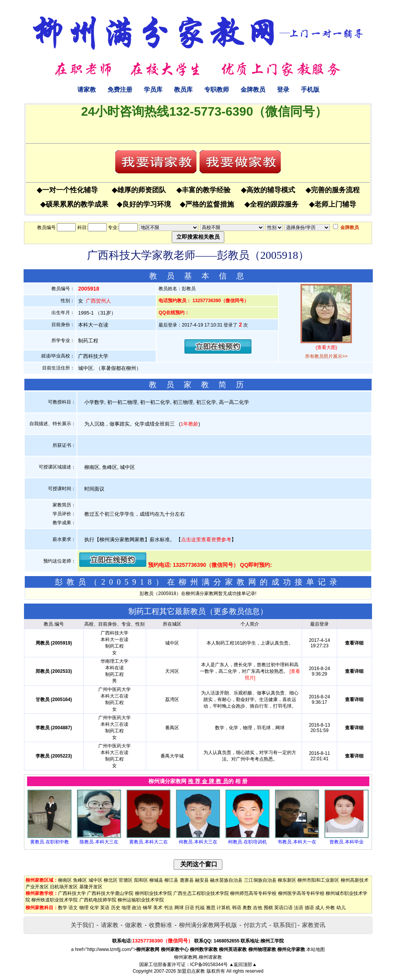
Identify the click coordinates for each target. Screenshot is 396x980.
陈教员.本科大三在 (99, 842)
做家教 (134, 925)
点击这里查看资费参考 (206, 540)
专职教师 (217, 90)
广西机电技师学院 (98, 900)
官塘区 (126, 880)
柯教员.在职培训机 (247, 842)
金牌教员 (253, 90)
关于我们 (82, 925)
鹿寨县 (187, 880)
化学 (94, 908)
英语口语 (283, 908)
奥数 (247, 908)
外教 (330, 908)
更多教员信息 (237, 611)
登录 (283, 90)
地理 (126, 908)
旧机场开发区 (64, 887)
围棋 (268, 908)
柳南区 (65, 880)
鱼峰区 (80, 880)
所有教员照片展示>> (326, 356)
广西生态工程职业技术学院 (201, 893)
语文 (73, 908)
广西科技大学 (72, 893)
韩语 (237, 908)
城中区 (96, 880)
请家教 (87, 90)
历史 (116, 908)
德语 (309, 908)
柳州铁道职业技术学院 (55, 900)
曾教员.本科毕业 (346, 842)
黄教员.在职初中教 (49, 842)
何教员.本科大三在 (198, 842)
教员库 (183, 90)
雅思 (211, 908)
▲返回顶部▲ (243, 965)
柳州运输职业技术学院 (141, 900)
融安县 (202, 880)
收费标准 (160, 925)
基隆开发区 (91, 887)
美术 (158, 908)
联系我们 (285, 925)
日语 (189, 908)
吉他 (258, 908)
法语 (299, 908)
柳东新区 (287, 880)
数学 (63, 908)
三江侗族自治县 (260, 880)
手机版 (310, 90)
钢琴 (147, 908)
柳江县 (171, 880)
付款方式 (255, 925)
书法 (168, 908)
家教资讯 (314, 925)
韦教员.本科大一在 (297, 842)
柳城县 (156, 880)
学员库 (153, 90)
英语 (105, 908)
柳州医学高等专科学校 (301, 893)
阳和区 (141, 880)
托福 (200, 908)
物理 (84, 908)
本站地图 (316, 949)
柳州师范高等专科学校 (253, 893)
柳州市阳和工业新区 (318, 880)
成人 (320, 908)
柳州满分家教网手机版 (208, 925)
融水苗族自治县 (226, 880)
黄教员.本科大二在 (148, 842)
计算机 (224, 908)
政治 (137, 908)
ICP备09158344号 (209, 965)
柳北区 (111, 880)
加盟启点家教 (191, 971)
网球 (179, 908)
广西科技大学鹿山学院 (110, 893)
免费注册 (120, 90)
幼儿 (341, 908)
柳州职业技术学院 (154, 893)
